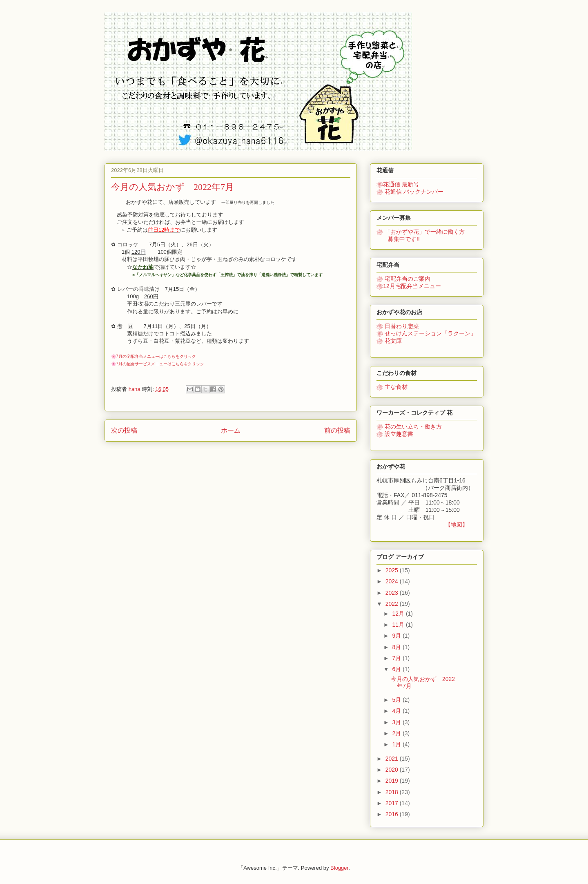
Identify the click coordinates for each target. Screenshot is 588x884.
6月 (397, 669)
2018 (393, 792)
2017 (393, 803)
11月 (399, 625)
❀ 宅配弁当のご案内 (403, 279)
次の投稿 (124, 430)
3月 (397, 722)
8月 (397, 647)
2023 (393, 593)
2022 (393, 604)
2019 (393, 781)
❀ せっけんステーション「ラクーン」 (426, 333)
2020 (393, 770)
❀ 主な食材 (392, 387)
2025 (393, 570)
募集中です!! (398, 239)
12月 (399, 614)
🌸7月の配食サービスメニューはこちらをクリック (158, 364)
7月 (397, 658)
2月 (397, 733)
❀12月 (409, 286)
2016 (393, 814)
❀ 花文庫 (389, 341)
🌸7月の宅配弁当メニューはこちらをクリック (154, 356)
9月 (397, 636)
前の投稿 (337, 430)
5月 (397, 700)
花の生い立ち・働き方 (409, 426)
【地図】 (457, 525)
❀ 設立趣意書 (395, 434)
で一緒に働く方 (421, 232)
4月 (397, 711)
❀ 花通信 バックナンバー (410, 192)
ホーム (231, 430)
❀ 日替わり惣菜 (398, 326)
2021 (393, 759)
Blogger (339, 868)
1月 (397, 744)
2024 (393, 581)
